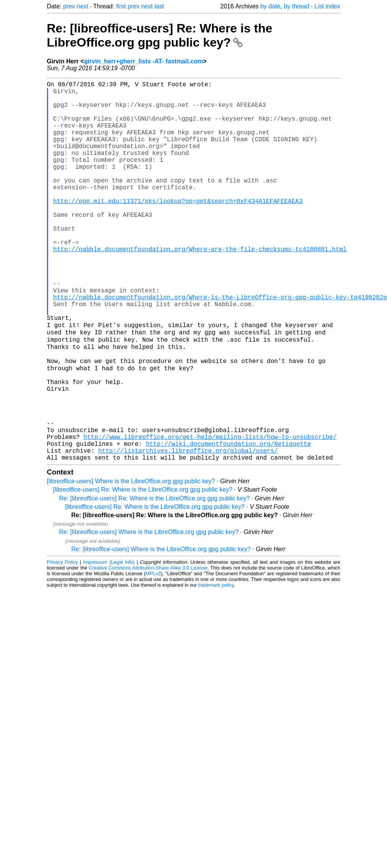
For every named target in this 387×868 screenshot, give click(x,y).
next (83, 6)
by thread (297, 6)
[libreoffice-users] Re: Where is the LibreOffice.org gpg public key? (143, 571)
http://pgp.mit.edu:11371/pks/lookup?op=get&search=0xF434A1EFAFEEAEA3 (178, 228)
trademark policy (216, 667)
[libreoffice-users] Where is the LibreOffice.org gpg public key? (131, 563)
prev (69, 6)
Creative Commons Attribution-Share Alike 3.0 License (148, 649)
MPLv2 (153, 655)
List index (327, 6)
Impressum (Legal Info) (109, 644)
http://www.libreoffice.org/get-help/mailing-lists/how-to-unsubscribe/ (210, 514)
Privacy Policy (62, 644)
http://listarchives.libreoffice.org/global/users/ (188, 531)
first (121, 6)
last (159, 6)
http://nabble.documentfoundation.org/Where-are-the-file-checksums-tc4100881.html (200, 287)
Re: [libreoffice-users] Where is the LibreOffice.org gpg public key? (149, 614)
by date (270, 6)
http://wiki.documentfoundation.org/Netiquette (228, 522)
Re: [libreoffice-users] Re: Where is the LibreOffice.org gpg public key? (160, 35)
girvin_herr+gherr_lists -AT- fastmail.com (143, 61)
